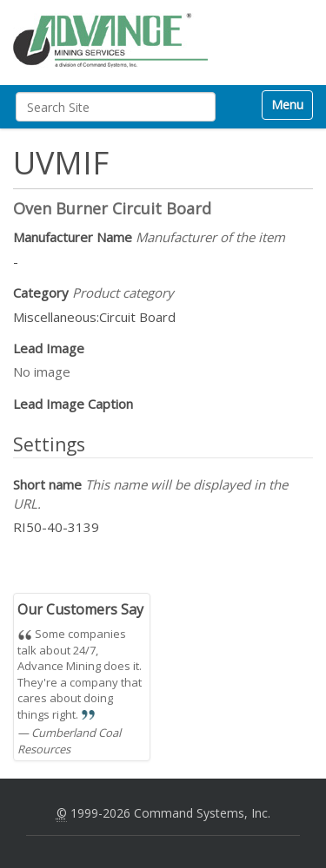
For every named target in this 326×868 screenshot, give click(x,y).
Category (93, 293)
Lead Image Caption (73, 404)
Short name (150, 493)
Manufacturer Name (149, 237)
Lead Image (49, 348)
